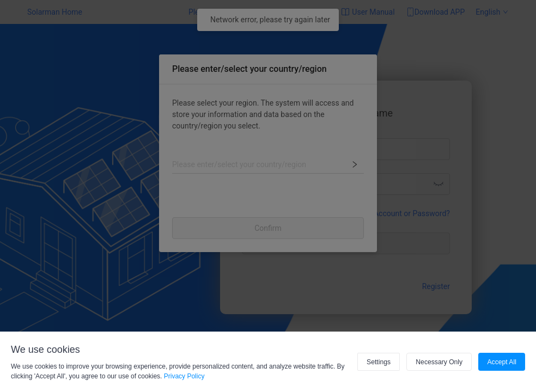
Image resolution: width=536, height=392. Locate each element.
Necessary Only (440, 362)
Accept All (502, 362)
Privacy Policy (184, 376)
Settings (380, 362)
